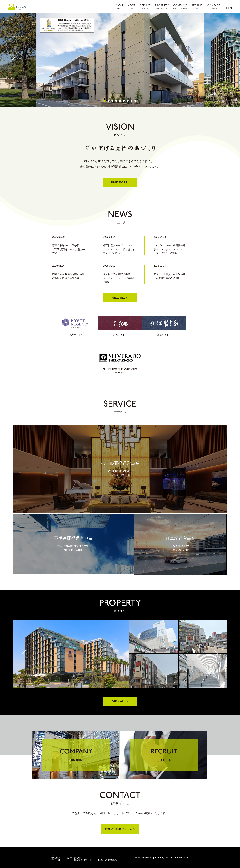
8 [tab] (131, 101)
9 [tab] (135, 101)
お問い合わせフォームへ (120, 829)
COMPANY (180, 7)
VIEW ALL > (120, 298)
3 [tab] (112, 101)
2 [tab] (109, 101)
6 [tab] (124, 101)
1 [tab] (105, 101)
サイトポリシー (59, 860)
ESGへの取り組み (108, 860)
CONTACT (214, 7)
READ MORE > (120, 182)
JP (226, 8)
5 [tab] (120, 101)
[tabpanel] (120, 60)
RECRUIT (197, 7)
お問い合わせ (74, 858)
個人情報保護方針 (83, 860)
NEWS (131, 7)
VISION (118, 7)
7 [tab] (128, 101)
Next (227, 60)
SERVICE (145, 7)
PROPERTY (162, 7)
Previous (13, 60)
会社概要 (56, 858)
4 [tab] (116, 101)
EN (230, 8)
